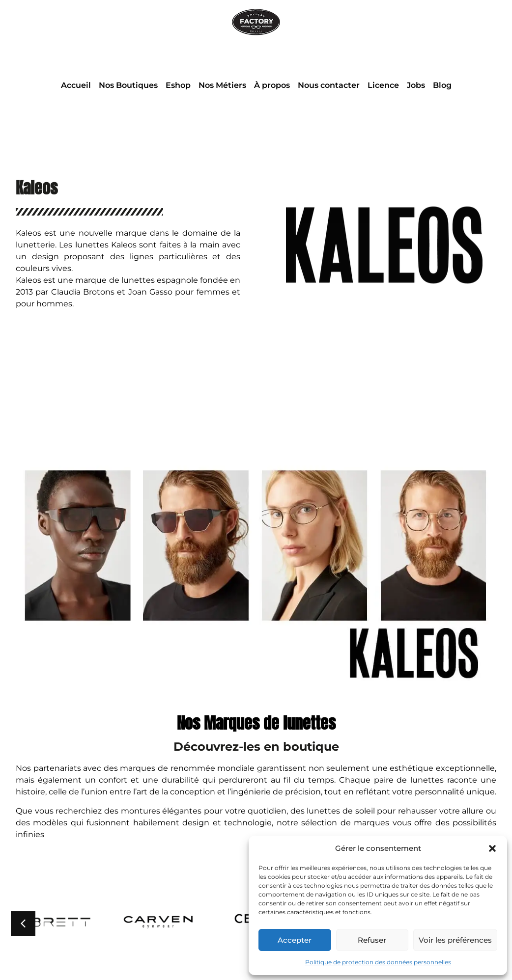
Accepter (295, 940)
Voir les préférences (455, 940)
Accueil (76, 85)
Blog (442, 85)
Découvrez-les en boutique (256, 747)
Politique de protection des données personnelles (378, 962)
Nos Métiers (222, 85)
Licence (383, 85)
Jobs (416, 85)
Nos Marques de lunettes (256, 723)
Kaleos (37, 188)
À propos (272, 85)
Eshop (178, 85)
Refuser (372, 940)
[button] (492, 848)
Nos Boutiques (128, 85)
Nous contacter (329, 85)
